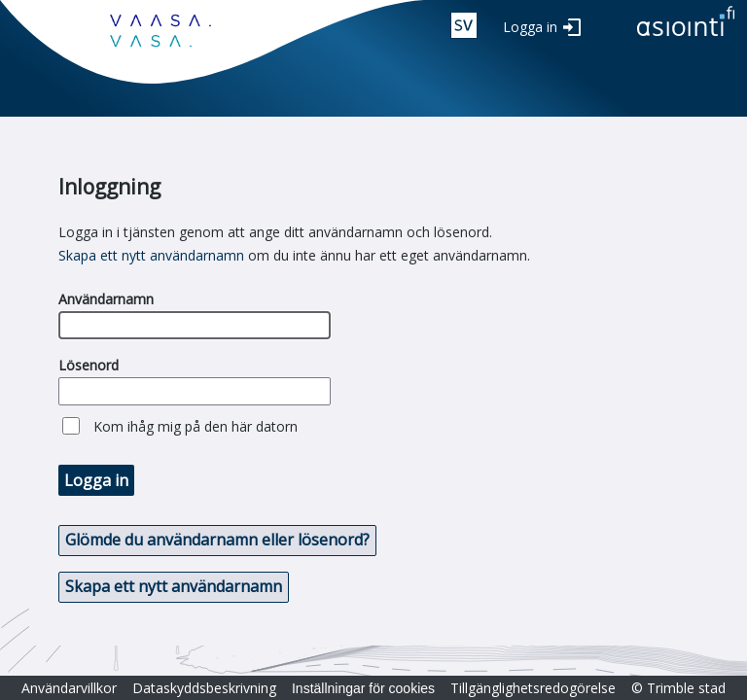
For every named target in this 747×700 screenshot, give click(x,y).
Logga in (530, 27)
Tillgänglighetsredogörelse (533, 688)
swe (464, 25)
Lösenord (89, 365)
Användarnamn (106, 299)
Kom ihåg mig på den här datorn (196, 426)
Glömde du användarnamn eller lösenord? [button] (217, 540)
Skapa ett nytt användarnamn (151, 255)
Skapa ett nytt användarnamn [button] (174, 586)
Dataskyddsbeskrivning (204, 688)
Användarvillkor (69, 688)
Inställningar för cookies (363, 688)
